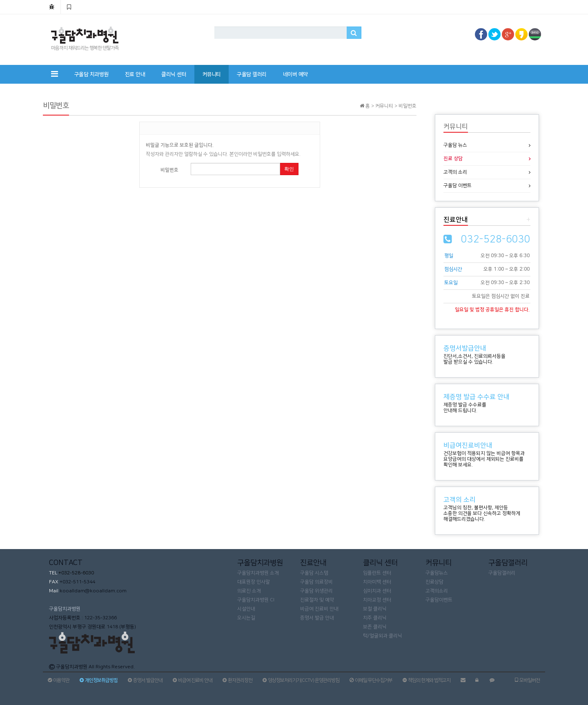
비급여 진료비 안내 (319, 609)
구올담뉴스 (437, 573)
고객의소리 (437, 591)
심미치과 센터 (377, 591)
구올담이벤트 (439, 600)
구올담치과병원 (65, 609)
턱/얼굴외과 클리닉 (383, 636)
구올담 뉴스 (455, 145)
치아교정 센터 (377, 600)
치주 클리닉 (375, 618)
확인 (289, 169)
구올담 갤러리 (252, 74)
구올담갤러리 (502, 573)
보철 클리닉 (375, 609)
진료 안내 (135, 74)
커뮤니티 (212, 74)
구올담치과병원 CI (256, 600)
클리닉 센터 (174, 74)
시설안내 (246, 609)
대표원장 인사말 (254, 582)
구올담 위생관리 (316, 591)
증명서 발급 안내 (317, 618)
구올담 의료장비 (316, 582)
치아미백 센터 (377, 582)
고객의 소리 (455, 172)
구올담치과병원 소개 (258, 573)
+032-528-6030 (76, 573)
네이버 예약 (295, 74)
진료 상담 (453, 159)
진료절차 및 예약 (317, 600)
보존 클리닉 (375, 627)
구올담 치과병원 (91, 74)
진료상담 (434, 582)
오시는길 (246, 618)
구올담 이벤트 (458, 186)
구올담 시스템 (314, 573)
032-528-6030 (496, 239)
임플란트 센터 (377, 573)
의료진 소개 (249, 591)
